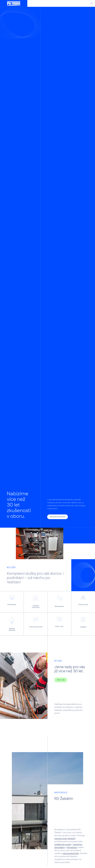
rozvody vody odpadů (65, 839)
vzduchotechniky (71, 854)
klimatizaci (72, 848)
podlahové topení (63, 845)
